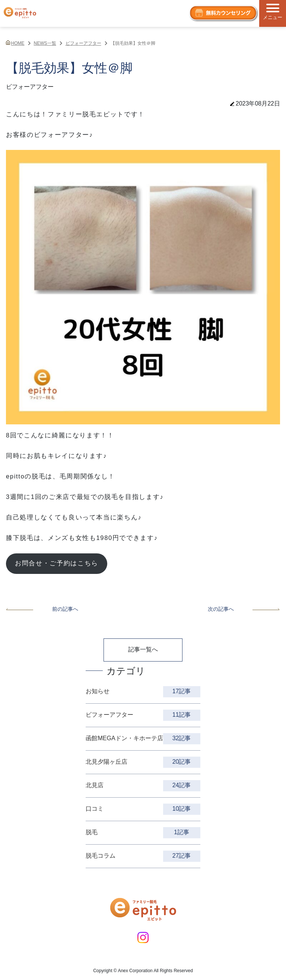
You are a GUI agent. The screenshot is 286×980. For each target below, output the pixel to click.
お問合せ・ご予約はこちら (57, 563)
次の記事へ (244, 609)
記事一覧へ (143, 649)
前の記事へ (42, 609)
